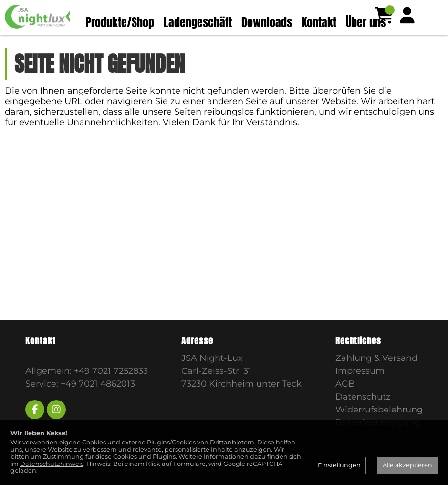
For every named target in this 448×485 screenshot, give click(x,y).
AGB (345, 403)
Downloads (267, 22)
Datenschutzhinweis (52, 464)
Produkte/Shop (120, 22)
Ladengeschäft (198, 22)
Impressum (360, 390)
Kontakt (319, 22)
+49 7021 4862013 (98, 403)
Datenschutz (363, 416)
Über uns (366, 22)
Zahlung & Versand (376, 377)
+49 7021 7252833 (111, 390)
